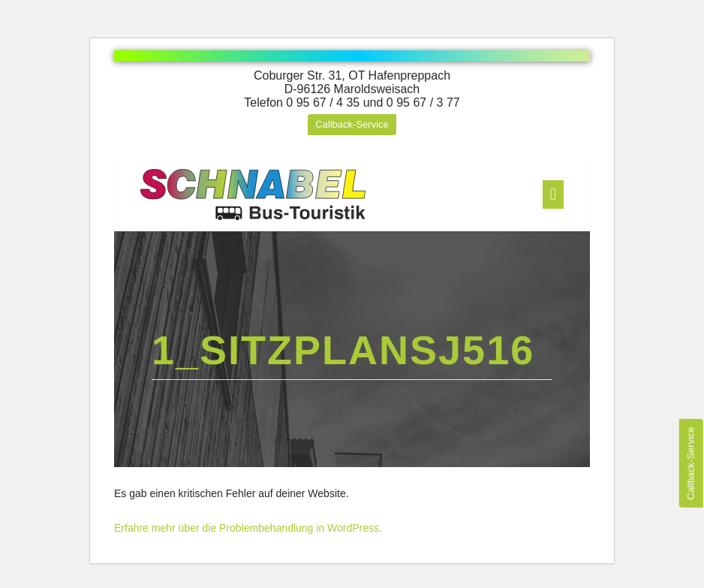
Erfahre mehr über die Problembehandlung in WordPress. (248, 528)
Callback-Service (352, 124)
